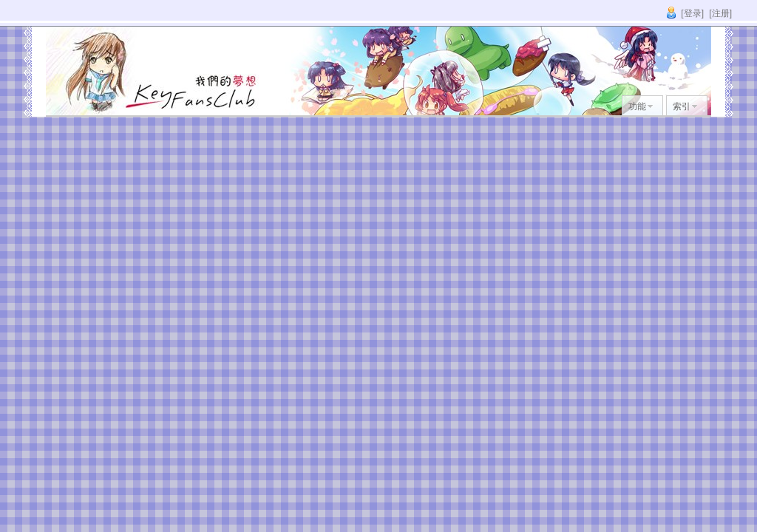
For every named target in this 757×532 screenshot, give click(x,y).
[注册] (720, 13)
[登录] (692, 13)
